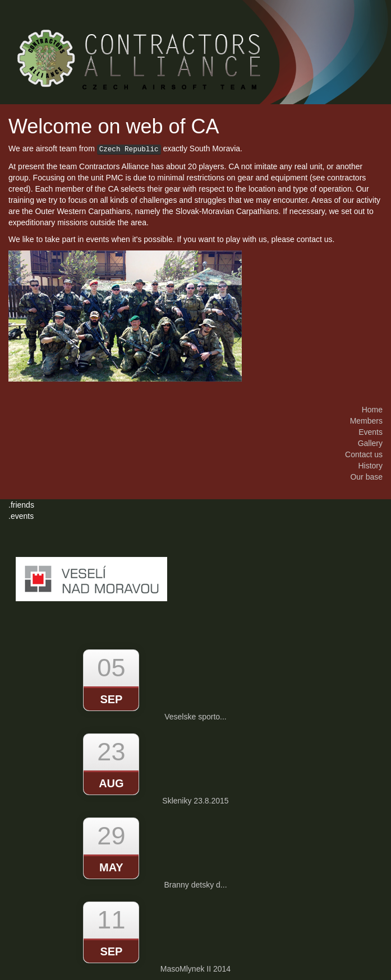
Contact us (364, 454)
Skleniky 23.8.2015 (195, 801)
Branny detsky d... (195, 885)
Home (372, 410)
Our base (366, 477)
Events (371, 432)
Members (366, 421)
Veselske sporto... (196, 717)
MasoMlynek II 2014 (196, 969)
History (370, 466)
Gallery (370, 443)
